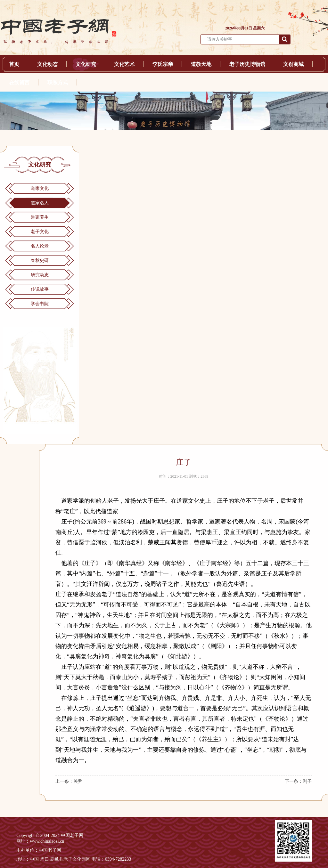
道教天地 (201, 64)
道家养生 (40, 217)
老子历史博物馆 (247, 64)
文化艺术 (124, 64)
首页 (14, 64)
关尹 (78, 781)
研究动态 (40, 275)
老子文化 (40, 232)
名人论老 (40, 246)
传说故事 (40, 289)
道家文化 (40, 188)
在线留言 (19, 82)
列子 (307, 781)
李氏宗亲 (163, 64)
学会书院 (40, 304)
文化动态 (47, 64)
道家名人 (40, 203)
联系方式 (58, 82)
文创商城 (293, 64)
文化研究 (86, 64)
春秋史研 (40, 260)
